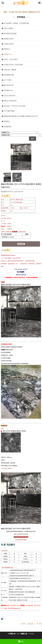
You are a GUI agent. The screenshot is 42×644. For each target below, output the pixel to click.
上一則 (23, 624)
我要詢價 (21, 244)
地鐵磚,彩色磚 (8, 39)
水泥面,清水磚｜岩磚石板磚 (13, 65)
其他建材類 (7, 127)
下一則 (39, 624)
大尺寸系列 (7, 80)
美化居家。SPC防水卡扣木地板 (14, 106)
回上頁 (31, 624)
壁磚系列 (7, 49)
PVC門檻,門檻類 (9, 111)
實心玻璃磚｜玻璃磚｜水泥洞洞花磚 (16, 23)
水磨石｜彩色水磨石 (11, 59)
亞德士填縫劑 (8, 28)
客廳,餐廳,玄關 (9, 75)
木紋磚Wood (8, 90)
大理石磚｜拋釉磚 (10, 70)
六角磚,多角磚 (8, 44)
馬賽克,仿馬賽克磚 (10, 101)
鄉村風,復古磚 (8, 85)
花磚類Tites (8, 54)
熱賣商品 (7, 121)
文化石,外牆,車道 (9, 96)
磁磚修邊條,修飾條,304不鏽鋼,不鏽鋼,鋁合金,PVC (21, 116)
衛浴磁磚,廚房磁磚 (10, 33)
